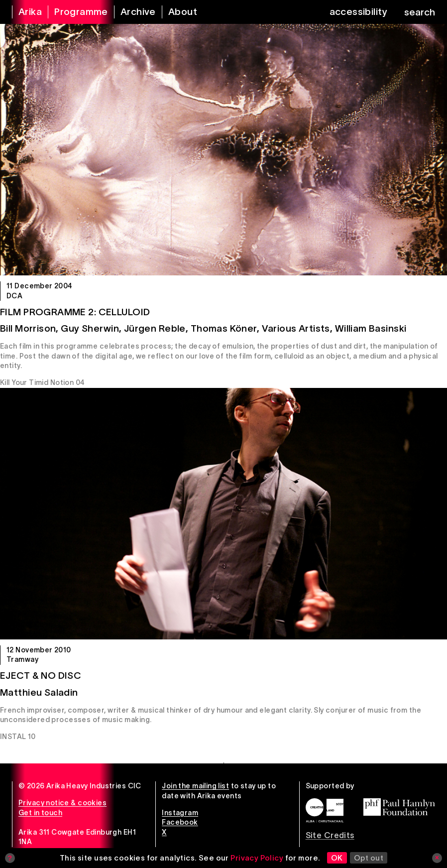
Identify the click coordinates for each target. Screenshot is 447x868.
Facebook (180, 822)
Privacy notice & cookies (62, 803)
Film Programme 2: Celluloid (75, 312)
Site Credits (330, 835)
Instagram (180, 813)
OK (337, 858)
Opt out (369, 858)
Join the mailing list (195, 786)
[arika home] (24, 12)
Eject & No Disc (41, 676)
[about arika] (176, 12)
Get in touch (40, 813)
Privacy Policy (257, 858)
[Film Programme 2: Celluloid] (223, 150)
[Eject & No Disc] (223, 514)
